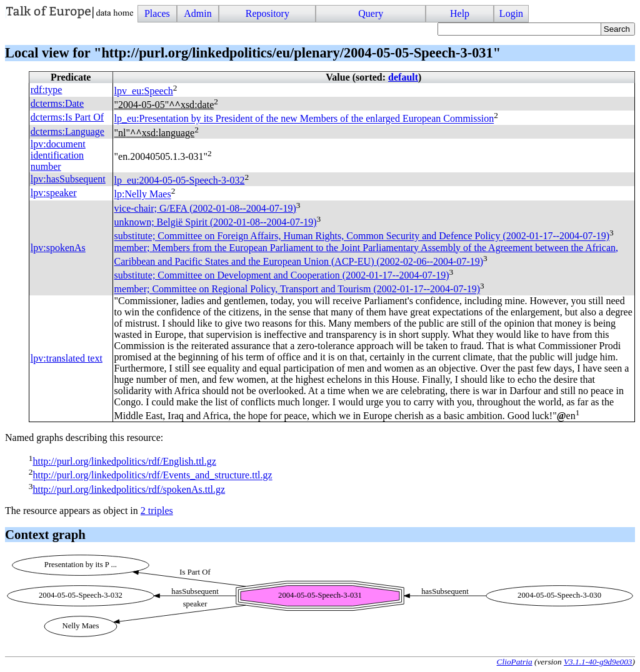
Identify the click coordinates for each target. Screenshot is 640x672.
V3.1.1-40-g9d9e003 (598, 662)
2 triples (157, 511)
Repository (267, 13)
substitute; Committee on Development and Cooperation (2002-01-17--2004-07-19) (282, 275)
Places (157, 13)
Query (371, 13)
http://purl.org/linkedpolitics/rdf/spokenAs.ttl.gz (129, 489)
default (403, 77)
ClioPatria (515, 662)
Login (511, 13)
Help (460, 13)
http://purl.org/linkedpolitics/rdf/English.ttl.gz (124, 461)
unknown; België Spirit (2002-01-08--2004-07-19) (216, 222)
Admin (197, 13)
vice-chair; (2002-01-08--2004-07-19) (205, 208)
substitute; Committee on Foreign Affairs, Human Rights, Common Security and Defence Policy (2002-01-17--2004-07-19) (362, 236)
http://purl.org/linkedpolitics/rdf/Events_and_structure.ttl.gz (152, 476)
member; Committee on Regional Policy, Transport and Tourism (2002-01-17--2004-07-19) (297, 289)
